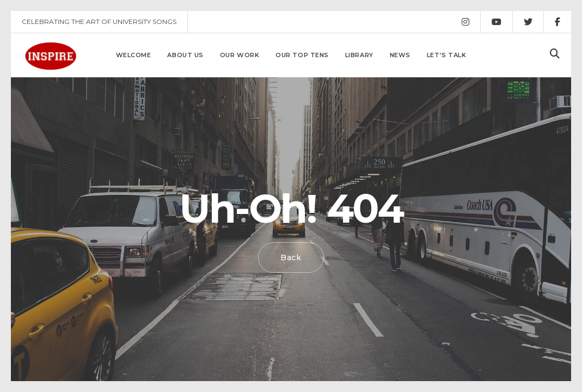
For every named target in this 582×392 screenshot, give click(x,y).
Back (291, 258)
